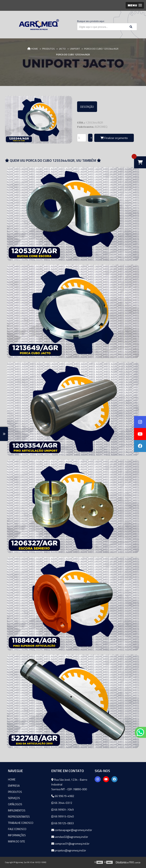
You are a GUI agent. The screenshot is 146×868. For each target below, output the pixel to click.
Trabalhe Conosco (21, 823)
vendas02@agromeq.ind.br (70, 837)
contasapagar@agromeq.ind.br (72, 830)
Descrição (87, 107)
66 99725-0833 (63, 823)
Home (12, 779)
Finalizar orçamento (114, 138)
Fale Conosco (17, 829)
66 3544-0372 (62, 803)
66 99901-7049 (63, 810)
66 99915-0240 (63, 816)
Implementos (17, 810)
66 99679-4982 (63, 796)
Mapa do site (16, 841)
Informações (17, 835)
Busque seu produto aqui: (91, 21)
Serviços (14, 798)
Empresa (14, 786)
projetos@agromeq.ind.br (69, 850)
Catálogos (15, 804)
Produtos (15, 792)
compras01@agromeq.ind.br (70, 844)
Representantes (19, 817)
